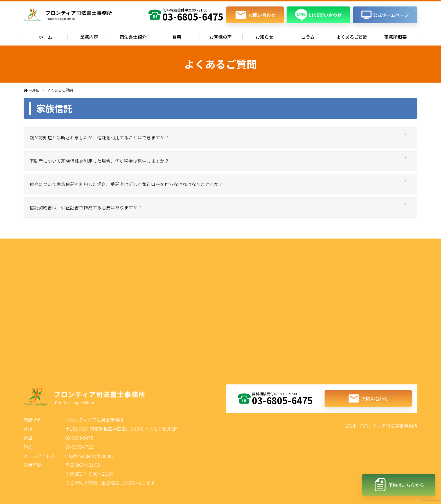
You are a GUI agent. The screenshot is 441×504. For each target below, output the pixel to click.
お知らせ (264, 37)
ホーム (46, 37)
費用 (177, 37)
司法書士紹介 (133, 37)
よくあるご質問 (352, 37)
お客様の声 (220, 37)
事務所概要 (395, 37)
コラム (308, 37)
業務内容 (89, 37)
